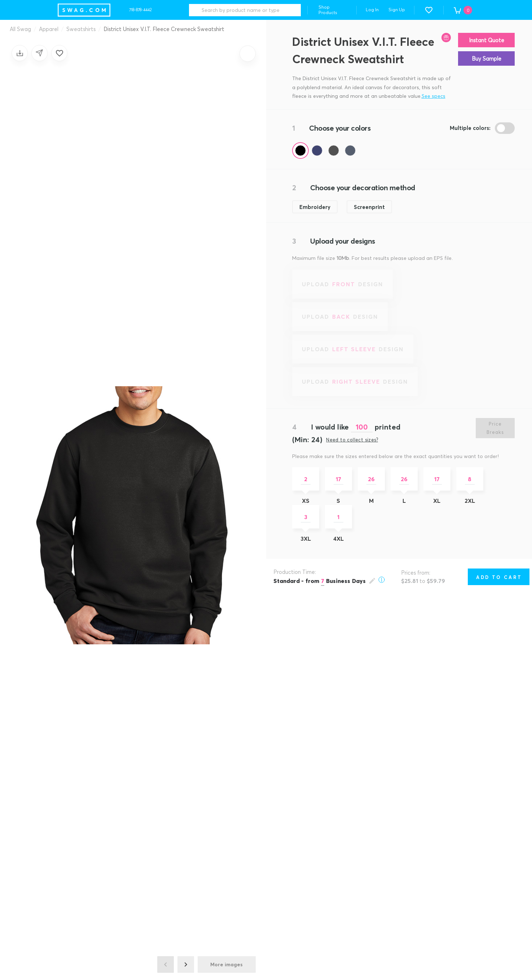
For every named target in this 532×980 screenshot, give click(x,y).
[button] (429, 10)
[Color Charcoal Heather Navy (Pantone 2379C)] (350, 151)
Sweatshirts (81, 29)
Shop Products (328, 10)
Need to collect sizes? (352, 440)
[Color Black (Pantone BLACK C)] (300, 151)
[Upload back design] (340, 317)
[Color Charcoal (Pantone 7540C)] (334, 151)
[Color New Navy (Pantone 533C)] (317, 151)
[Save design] (20, 53)
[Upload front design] (342, 284)
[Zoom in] (248, 54)
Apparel (49, 29)
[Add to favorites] (59, 53)
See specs (434, 96)
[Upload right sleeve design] (355, 382)
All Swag (20, 29)
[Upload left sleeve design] (353, 349)
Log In (372, 10)
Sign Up (397, 10)
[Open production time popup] (329, 581)
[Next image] (186, 964)
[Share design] (39, 53)
